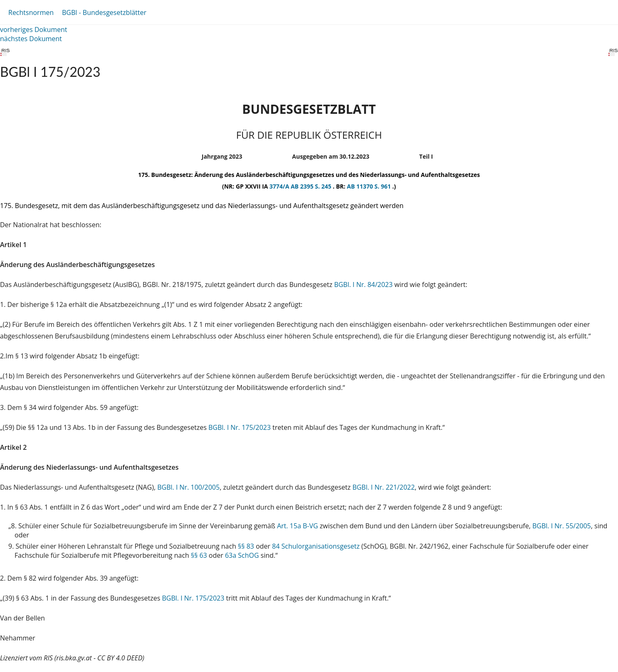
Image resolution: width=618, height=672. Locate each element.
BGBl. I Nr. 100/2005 (189, 487)
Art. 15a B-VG (298, 526)
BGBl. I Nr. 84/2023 (363, 284)
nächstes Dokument (31, 39)
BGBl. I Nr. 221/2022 (383, 487)
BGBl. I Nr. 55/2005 (562, 526)
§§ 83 (246, 546)
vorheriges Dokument (34, 29)
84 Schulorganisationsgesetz (316, 546)
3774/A (280, 186)
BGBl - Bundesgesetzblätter (104, 12)
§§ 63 (199, 555)
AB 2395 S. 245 (312, 186)
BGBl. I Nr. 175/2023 (240, 427)
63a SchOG (242, 555)
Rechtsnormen (31, 12)
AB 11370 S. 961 (369, 186)
